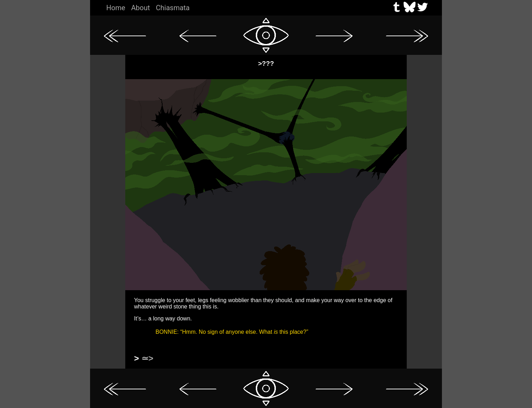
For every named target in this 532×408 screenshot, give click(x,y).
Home (116, 8)
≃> (147, 358)
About (141, 8)
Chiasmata (173, 8)
